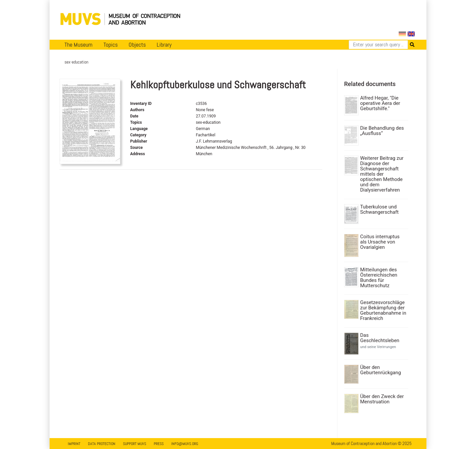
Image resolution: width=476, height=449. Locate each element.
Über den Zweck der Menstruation (382, 399)
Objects (137, 45)
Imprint (74, 444)
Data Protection (102, 444)
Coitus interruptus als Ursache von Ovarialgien (380, 242)
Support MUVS (135, 444)
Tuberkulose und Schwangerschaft (379, 209)
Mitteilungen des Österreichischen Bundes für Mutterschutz (379, 278)
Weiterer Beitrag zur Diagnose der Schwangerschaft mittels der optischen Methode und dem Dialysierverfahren (382, 174)
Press (159, 444)
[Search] (378, 45)
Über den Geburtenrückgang (381, 370)
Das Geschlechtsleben (380, 338)
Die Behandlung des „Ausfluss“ (382, 131)
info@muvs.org (185, 444)
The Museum (79, 45)
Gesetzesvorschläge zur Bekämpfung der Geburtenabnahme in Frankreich (383, 310)
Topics (111, 45)
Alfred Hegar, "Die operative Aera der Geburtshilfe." (380, 103)
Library (164, 45)
